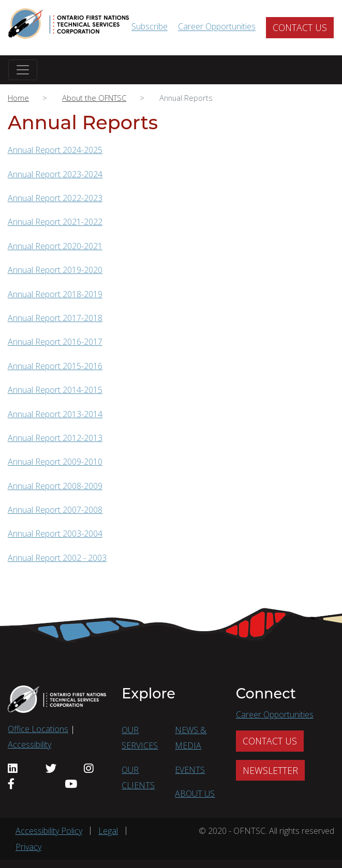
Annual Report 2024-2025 (55, 150)
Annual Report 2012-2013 (55, 438)
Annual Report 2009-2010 (55, 462)
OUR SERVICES (140, 738)
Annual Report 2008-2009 (55, 486)
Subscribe (150, 27)
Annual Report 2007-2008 (55, 510)
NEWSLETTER (270, 770)
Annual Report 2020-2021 (55, 246)
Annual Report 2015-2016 (55, 366)
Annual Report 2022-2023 (55, 198)
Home (18, 98)
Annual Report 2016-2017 (55, 342)
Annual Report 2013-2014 (55, 414)
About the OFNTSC (94, 98)
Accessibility (29, 744)
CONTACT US (300, 27)
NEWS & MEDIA (191, 738)
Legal (108, 831)
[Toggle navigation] (23, 70)
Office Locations (38, 729)
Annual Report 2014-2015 (55, 390)
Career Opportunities (217, 27)
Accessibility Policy (49, 831)
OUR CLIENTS (138, 778)
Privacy (28, 847)
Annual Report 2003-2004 (55, 534)
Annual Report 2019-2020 (55, 270)
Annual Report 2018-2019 (55, 294)
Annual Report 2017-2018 (55, 318)
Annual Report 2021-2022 (55, 222)
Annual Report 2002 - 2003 (57, 558)
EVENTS (190, 770)
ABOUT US (195, 794)
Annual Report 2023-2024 (55, 174)
